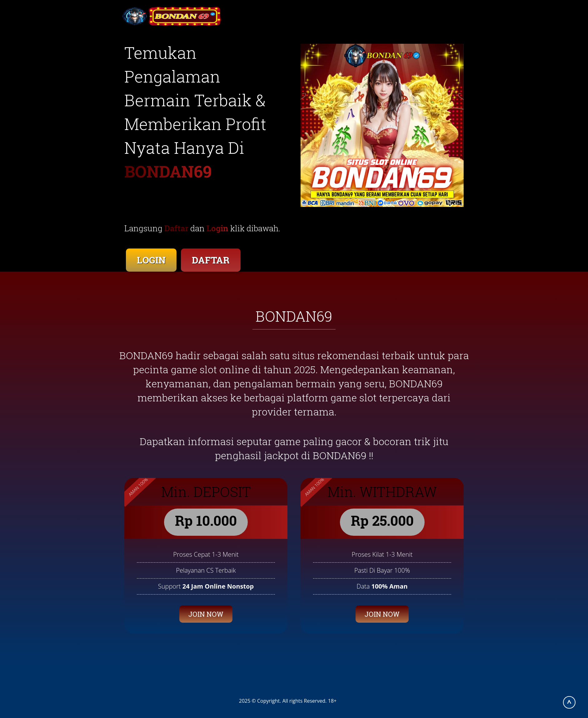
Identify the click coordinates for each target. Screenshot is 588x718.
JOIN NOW (206, 614)
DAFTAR (211, 260)
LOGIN (151, 260)
